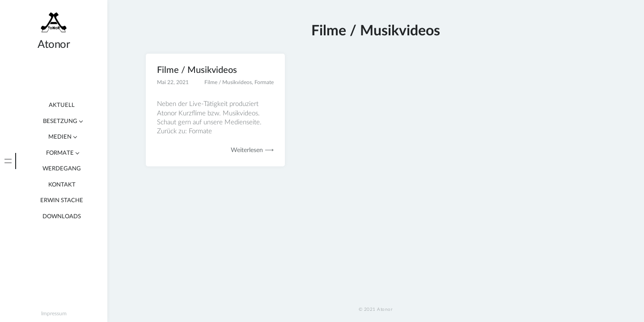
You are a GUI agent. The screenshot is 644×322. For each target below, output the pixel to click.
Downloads (62, 217)
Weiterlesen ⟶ (252, 150)
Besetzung (60, 121)
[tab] (8, 161)
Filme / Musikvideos (197, 70)
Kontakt (62, 185)
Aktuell (62, 105)
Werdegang (62, 169)
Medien (60, 137)
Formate (60, 153)
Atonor (54, 45)
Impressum (54, 314)
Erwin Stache (62, 201)
